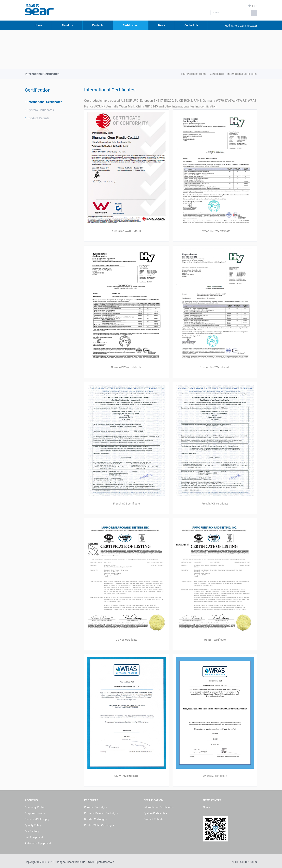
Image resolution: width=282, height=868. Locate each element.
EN (256, 6)
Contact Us (191, 25)
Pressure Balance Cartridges (101, 813)
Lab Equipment (34, 837)
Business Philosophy (37, 819)
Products (98, 25)
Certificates (217, 74)
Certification (131, 25)
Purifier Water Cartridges (99, 825)
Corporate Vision (35, 813)
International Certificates (44, 102)
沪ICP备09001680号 (245, 862)
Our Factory (32, 831)
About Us (67, 25)
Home (38, 25)
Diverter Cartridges (95, 819)
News (162, 25)
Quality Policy (33, 825)
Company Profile (35, 807)
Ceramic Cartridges (96, 807)
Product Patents (37, 118)
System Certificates (39, 110)
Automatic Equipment (38, 843)
